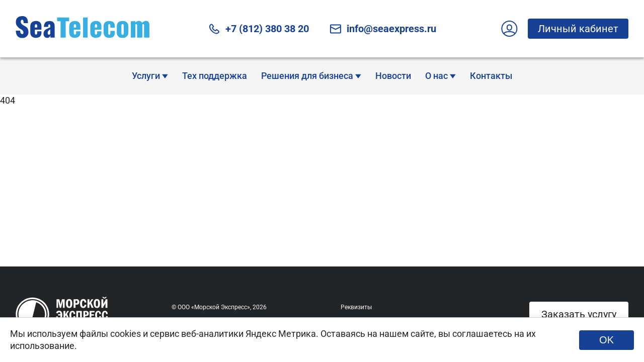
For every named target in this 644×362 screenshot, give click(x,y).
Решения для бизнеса (311, 76)
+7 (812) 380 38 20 (258, 29)
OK (607, 340)
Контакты (491, 76)
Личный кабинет (573, 28)
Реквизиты (356, 307)
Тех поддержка (215, 76)
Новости (393, 76)
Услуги (150, 76)
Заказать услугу (579, 314)
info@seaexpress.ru (383, 29)
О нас (440, 76)
